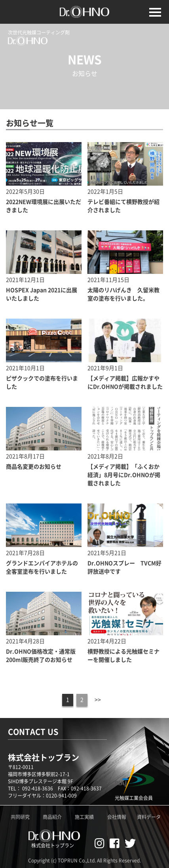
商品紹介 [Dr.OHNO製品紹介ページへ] (52, 817)
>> (98, 700)
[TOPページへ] (85, 4)
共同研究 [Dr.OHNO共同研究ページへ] (20, 817)
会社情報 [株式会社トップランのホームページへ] (117, 817)
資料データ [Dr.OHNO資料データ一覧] (149, 817)
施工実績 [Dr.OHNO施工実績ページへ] (84, 817)
